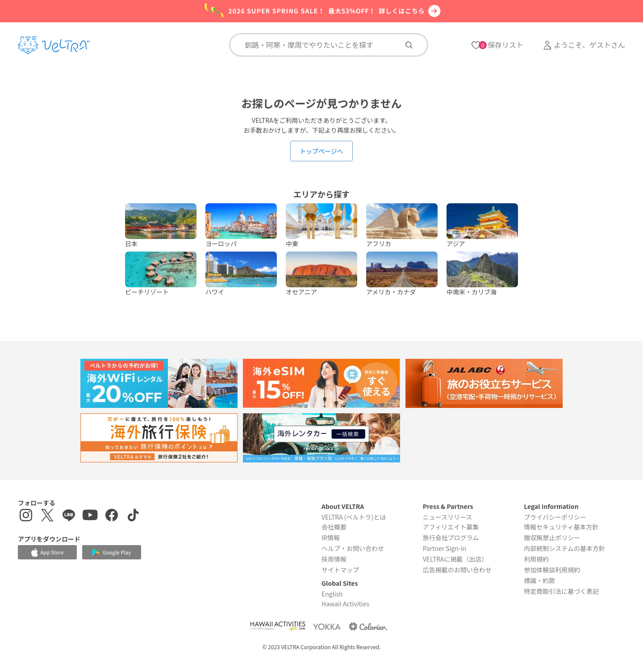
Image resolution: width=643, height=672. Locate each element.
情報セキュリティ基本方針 (561, 527)
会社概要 (334, 527)
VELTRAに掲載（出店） (455, 559)
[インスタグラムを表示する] (26, 516)
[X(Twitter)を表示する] (47, 516)
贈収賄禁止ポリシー (552, 538)
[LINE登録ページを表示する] (69, 516)
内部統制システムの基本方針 (564, 548)
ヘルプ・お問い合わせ (353, 548)
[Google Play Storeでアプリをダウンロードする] (112, 552)
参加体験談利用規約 (552, 570)
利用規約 (536, 559)
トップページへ (321, 151)
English (332, 594)
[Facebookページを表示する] (112, 516)
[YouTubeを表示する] (90, 516)
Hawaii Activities (345, 604)
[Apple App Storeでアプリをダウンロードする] (47, 552)
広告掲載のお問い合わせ (457, 570)
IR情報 (331, 538)
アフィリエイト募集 (451, 527)
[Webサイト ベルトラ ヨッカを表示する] (327, 626)
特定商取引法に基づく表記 (561, 591)
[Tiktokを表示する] (133, 516)
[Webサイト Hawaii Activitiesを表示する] (278, 626)
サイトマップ (340, 570)
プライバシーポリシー (555, 517)
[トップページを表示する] (54, 45)
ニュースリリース (448, 517)
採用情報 (334, 559)
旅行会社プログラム (451, 538)
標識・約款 (539, 580)
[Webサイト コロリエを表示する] (368, 626)
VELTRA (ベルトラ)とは (354, 517)
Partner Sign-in (445, 548)
